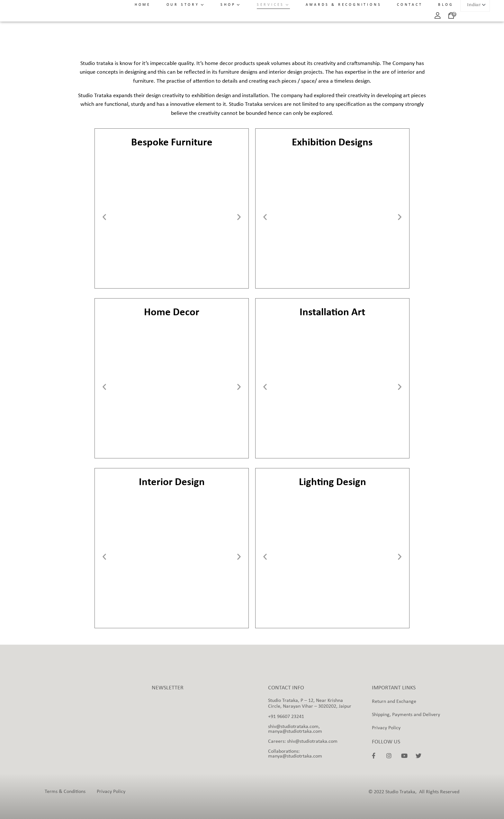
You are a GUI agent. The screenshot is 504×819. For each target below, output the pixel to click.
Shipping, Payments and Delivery (406, 715)
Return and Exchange (394, 702)
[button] (104, 217)
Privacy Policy (386, 728)
